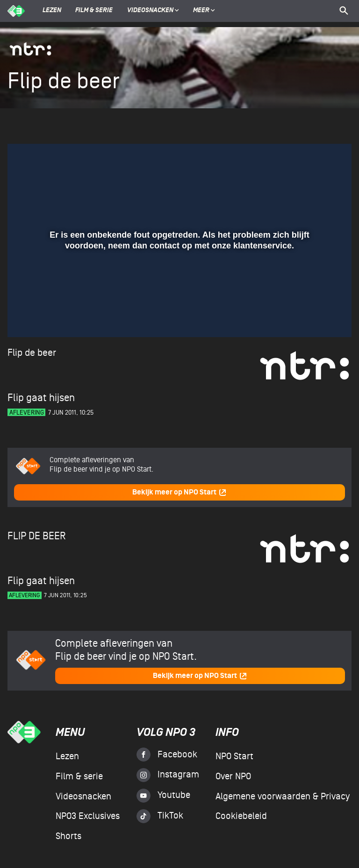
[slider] (178, 297)
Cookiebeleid (241, 816)
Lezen (52, 11)
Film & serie (94, 11)
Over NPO (233, 776)
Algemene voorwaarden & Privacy (283, 797)
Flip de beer (32, 353)
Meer (204, 11)
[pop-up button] (314, 317)
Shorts (68, 836)
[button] (26, 317)
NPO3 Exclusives (88, 816)
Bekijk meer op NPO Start (179, 492)
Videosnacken (150, 11)
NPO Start (234, 756)
